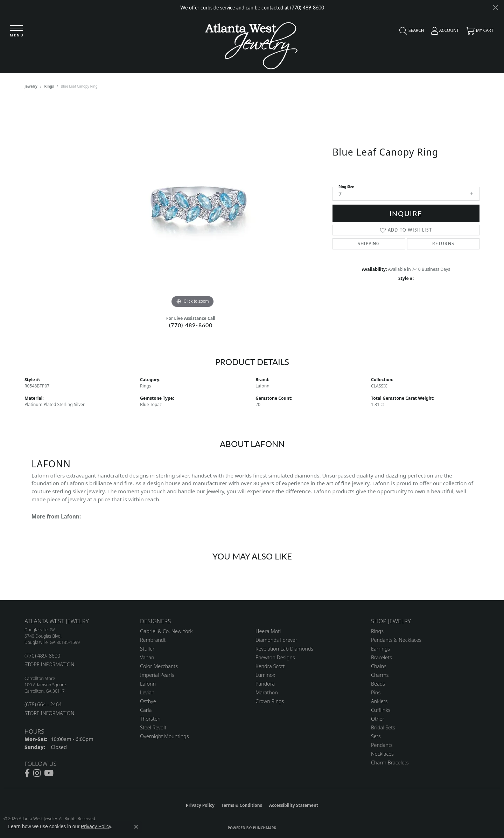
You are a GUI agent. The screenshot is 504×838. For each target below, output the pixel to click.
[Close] (495, 8)
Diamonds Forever (276, 640)
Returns (443, 244)
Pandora (265, 684)
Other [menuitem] (378, 719)
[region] (192, 205)
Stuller (147, 649)
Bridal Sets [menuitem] (383, 727)
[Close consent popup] (136, 827)
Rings (49, 86)
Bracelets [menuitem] (381, 657)
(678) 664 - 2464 (43, 704)
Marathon (267, 692)
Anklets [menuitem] (379, 701)
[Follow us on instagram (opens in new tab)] (37, 773)
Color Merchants (159, 666)
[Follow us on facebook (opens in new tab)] (27, 773)
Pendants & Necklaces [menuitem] (396, 640)
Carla (146, 710)
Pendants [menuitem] (382, 745)
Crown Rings (270, 701)
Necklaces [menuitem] (382, 754)
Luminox (265, 675)
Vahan (147, 657)
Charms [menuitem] (380, 675)
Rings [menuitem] (377, 631)
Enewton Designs (275, 657)
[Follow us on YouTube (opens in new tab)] (49, 773)
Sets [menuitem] (376, 736)
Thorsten (150, 719)
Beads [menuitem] (378, 684)
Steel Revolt (153, 727)
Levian (147, 692)
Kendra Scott (270, 666)
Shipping (369, 244)
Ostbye (148, 701)
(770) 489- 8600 (42, 656)
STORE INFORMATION (49, 664)
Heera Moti (268, 631)
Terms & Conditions (242, 805)
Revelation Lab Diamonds (284, 649)
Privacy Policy (200, 805)
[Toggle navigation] (16, 31)
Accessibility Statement (294, 805)
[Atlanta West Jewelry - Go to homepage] (251, 44)
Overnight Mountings (164, 736)
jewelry (31, 86)
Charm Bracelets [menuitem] (390, 763)
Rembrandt (153, 640)
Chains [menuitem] (379, 666)
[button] (410, 32)
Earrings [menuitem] (380, 649)
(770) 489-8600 (191, 325)
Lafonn (262, 386)
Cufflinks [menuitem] (381, 710)
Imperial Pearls (157, 675)
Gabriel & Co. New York (166, 631)
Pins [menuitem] (376, 692)
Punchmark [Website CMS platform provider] (265, 828)
